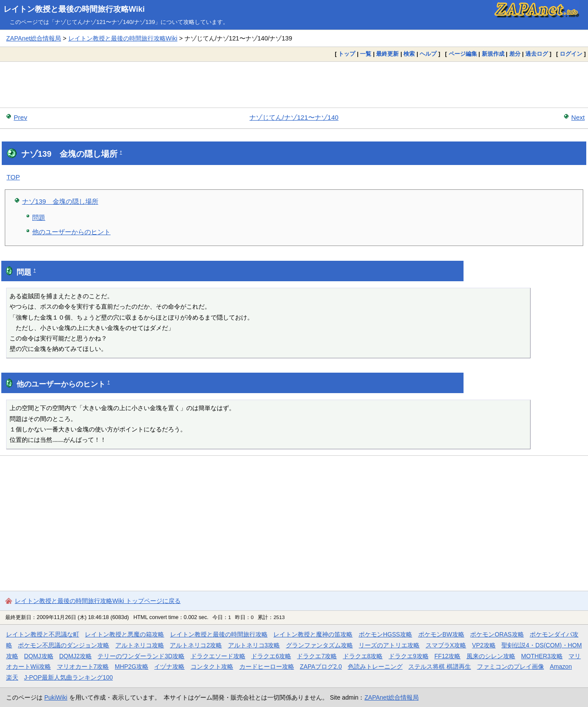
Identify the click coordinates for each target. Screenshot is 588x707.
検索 (409, 54)
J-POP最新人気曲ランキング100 (68, 677)
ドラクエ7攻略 (317, 656)
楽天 (12, 677)
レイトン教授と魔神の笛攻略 (313, 634)
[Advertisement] (294, 84)
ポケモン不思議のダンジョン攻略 (64, 645)
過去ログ (537, 54)
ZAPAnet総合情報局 (34, 38)
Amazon (561, 667)
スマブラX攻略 (446, 645)
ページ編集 (463, 54)
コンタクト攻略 (212, 667)
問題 (39, 217)
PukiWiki (56, 697)
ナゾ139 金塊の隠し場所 (60, 201)
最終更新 (387, 54)
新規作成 (493, 54)
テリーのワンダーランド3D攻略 (141, 656)
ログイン (571, 54)
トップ (347, 54)
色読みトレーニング (375, 667)
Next (578, 117)
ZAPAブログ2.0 (321, 667)
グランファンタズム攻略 (319, 645)
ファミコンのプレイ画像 (511, 667)
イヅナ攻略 (169, 667)
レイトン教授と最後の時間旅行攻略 (219, 634)
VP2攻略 (484, 645)
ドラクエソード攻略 (218, 656)
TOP (13, 177)
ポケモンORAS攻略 (497, 634)
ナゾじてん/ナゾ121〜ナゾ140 (294, 117)
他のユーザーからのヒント (71, 232)
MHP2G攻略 (132, 667)
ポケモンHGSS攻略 (385, 634)
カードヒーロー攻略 (267, 667)
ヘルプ (428, 54)
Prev (21, 117)
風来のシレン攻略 (491, 656)
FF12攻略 (447, 656)
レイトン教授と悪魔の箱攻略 (124, 634)
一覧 (366, 54)
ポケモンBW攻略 (441, 634)
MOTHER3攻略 (542, 656)
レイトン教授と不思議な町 (43, 634)
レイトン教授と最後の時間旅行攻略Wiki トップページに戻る (98, 601)
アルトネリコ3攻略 (254, 645)
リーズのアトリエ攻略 (389, 645)
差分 (515, 54)
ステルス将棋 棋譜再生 (440, 667)
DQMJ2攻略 (76, 656)
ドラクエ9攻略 (409, 656)
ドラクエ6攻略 (271, 656)
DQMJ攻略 (39, 656)
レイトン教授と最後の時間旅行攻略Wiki (74, 9)
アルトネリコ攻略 (140, 645)
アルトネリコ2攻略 (196, 645)
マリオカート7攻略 (83, 667)
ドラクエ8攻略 (363, 656)
